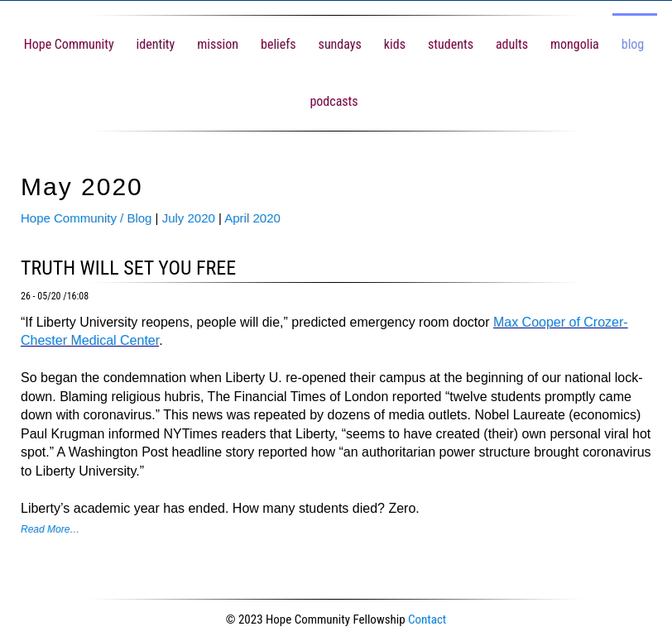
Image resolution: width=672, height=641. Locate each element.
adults (512, 44)
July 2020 (189, 218)
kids (395, 44)
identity (156, 44)
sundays (340, 44)
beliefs (278, 44)
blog (633, 44)
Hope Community (69, 44)
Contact (427, 619)
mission (218, 44)
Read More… (50, 529)
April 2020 (252, 218)
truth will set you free (128, 268)
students (451, 44)
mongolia (575, 44)
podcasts (334, 101)
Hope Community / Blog (86, 218)
